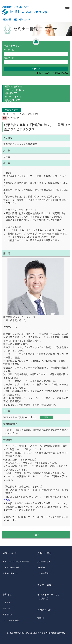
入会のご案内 (44, 553)
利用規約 (41, 567)
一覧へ (36, 535)
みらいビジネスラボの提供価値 (16, 561)
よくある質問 (43, 573)
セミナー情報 (44, 585)
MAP (46, 417)
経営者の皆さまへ (10, 573)
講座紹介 (7, 608)
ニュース (7, 602)
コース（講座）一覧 (11, 567)
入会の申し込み (44, 561)
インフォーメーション (53, 597)
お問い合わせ (24, 19)
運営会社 (7, 19)
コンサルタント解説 (11, 620)
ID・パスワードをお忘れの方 (54, 73)
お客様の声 (7, 614)
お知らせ (7, 594)
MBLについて (10, 553)
